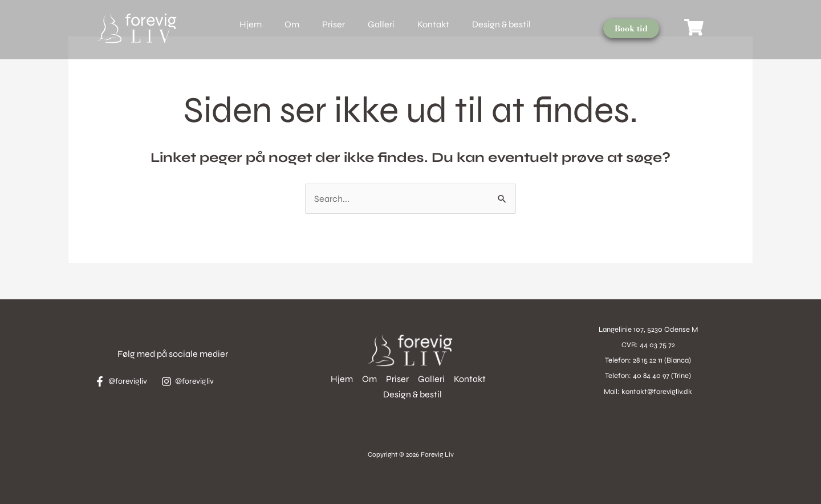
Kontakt (433, 24)
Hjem (251, 24)
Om (292, 24)
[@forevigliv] (125, 381)
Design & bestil (501, 24)
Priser (334, 24)
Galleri (381, 24)
